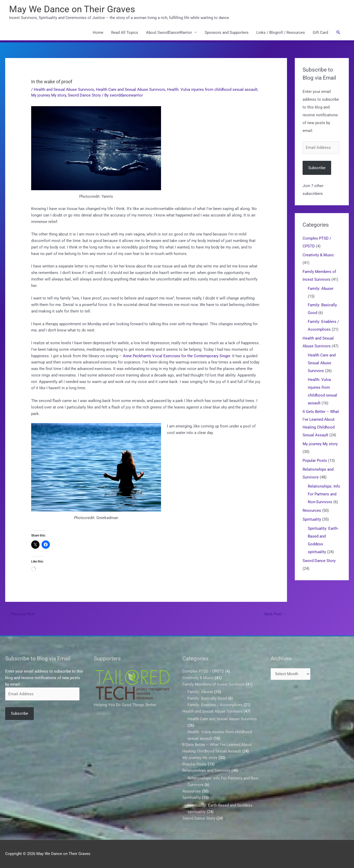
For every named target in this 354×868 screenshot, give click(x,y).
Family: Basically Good (207, 698)
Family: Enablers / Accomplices (215, 705)
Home (98, 33)
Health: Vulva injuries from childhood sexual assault (212, 90)
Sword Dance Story (84, 95)
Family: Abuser (321, 289)
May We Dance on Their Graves (72, 9)
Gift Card (320, 33)
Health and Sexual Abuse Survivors (64, 90)
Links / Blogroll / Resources (281, 33)
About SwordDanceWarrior (169, 33)
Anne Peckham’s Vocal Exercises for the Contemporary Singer (176, 356)
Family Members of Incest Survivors (213, 684)
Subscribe (317, 168)
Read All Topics (125, 33)
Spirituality (312, 519)
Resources (312, 510)
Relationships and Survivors (206, 770)
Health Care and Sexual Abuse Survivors (131, 90)
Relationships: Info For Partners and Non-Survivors (324, 494)
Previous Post (20, 614)
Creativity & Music (318, 255)
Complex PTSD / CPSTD (203, 671)
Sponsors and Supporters (227, 33)
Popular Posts (315, 461)
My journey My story (49, 95)
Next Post (275, 614)
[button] (338, 33)
